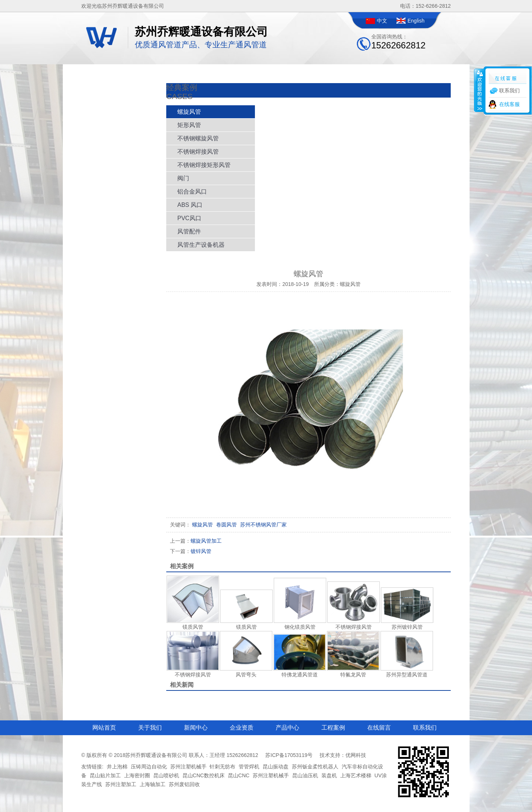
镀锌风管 (191, 551)
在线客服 (509, 104)
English (416, 21)
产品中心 (287, 728)
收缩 (479, 90)
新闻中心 (196, 728)
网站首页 (104, 728)
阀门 (183, 178)
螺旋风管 (189, 112)
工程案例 (333, 728)
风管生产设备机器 (201, 245)
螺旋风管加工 (196, 541)
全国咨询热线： (398, 42)
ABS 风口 (190, 205)
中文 (382, 21)
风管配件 (189, 231)
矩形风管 (189, 125)
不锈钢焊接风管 (198, 152)
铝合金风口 (192, 192)
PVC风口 (189, 218)
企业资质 (242, 728)
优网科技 (356, 755)
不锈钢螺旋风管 (198, 138)
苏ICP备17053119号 (289, 755)
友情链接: (92, 767)
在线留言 (379, 728)
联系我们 (425, 728)
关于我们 (150, 728)
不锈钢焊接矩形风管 (204, 165)
